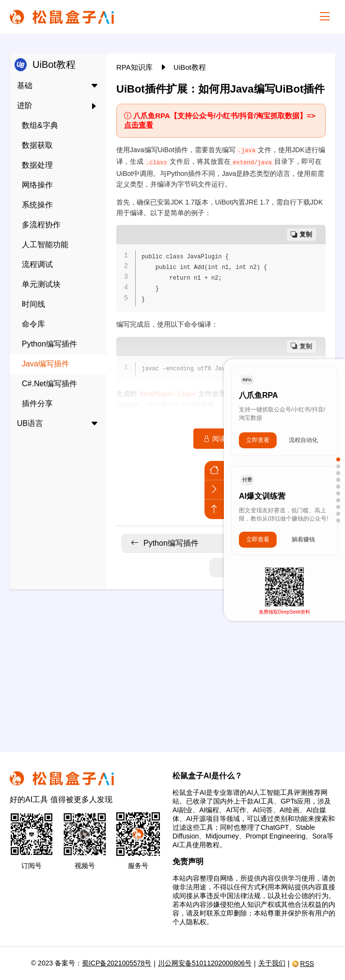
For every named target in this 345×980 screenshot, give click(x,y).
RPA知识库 (135, 67)
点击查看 (139, 125)
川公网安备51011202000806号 (205, 963)
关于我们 (272, 963)
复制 (301, 234)
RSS (303, 964)
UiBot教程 (190, 67)
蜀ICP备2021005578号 (117, 963)
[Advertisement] (172, 664)
